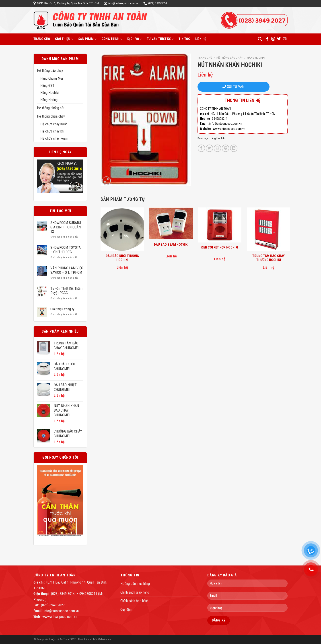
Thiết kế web (85, 639)
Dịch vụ (135, 39)
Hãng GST (47, 86)
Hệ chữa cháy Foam (54, 138)
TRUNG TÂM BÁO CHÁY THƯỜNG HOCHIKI (269, 258)
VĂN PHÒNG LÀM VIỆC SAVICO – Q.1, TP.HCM (67, 270)
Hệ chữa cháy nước (54, 124)
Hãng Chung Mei (52, 78)
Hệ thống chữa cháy (51, 116)
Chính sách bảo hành (134, 601)
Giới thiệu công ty (62, 309)
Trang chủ (42, 39)
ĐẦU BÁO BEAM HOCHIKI (171, 244)
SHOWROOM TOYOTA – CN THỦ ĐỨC (66, 250)
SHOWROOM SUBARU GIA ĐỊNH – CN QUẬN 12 (66, 227)
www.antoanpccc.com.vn (60, 617)
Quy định (126, 610)
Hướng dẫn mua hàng (135, 584)
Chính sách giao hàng (135, 592)
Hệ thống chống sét (51, 108)
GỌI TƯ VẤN (233, 87)
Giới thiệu (64, 39)
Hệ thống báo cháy (50, 71)
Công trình (112, 39)
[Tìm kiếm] (260, 39)
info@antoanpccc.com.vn (61, 611)
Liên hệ (201, 39)
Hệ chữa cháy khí (52, 131)
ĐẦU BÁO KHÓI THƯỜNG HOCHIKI (122, 258)
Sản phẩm (87, 39)
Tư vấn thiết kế (160, 39)
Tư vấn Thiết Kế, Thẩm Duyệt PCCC (66, 291)
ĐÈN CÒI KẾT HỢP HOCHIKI (220, 247)
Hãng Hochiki (49, 93)
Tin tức (184, 39)
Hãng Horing (49, 100)
